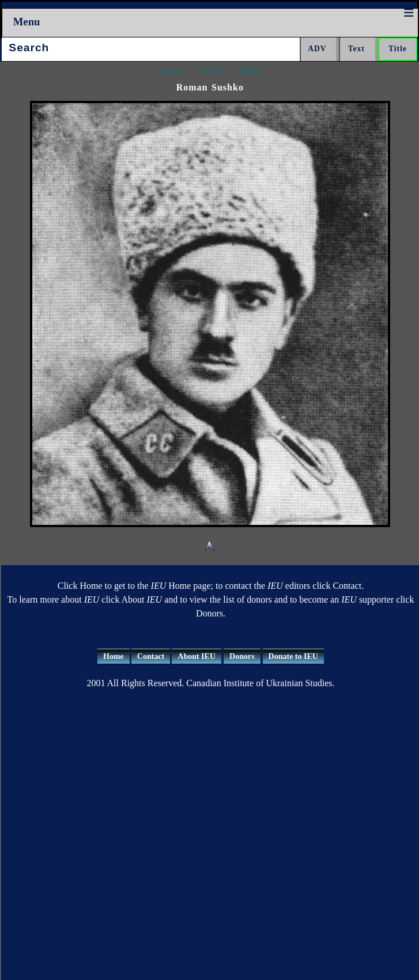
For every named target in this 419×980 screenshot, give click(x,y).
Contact (151, 657)
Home (114, 657)
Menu (27, 22)
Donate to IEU (293, 657)
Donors (242, 657)
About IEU (197, 657)
